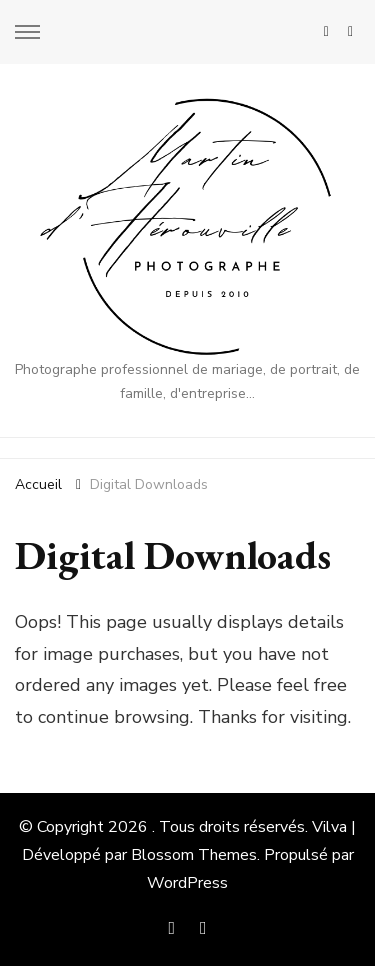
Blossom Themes (194, 855)
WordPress (187, 883)
